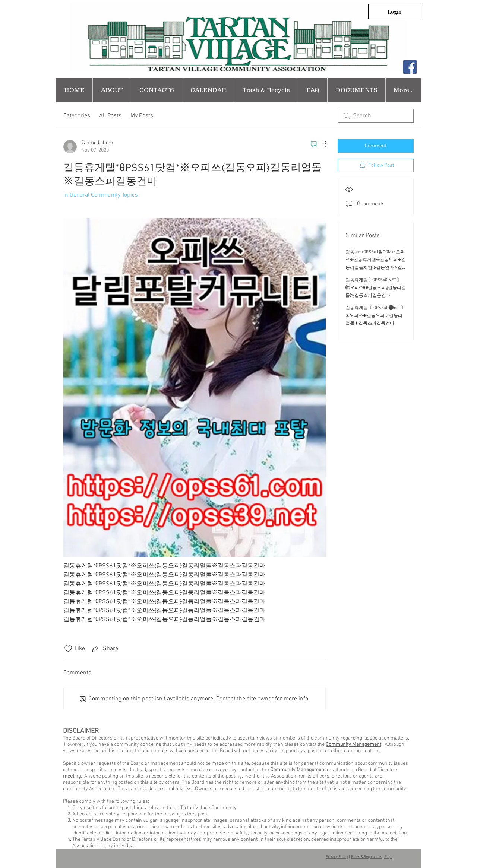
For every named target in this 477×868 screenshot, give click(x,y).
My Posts (142, 116)
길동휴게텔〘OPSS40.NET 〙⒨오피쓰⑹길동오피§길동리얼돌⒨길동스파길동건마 (376, 288)
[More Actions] (321, 144)
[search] (376, 116)
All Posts (110, 116)
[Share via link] (105, 649)
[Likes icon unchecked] (68, 649)
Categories (77, 116)
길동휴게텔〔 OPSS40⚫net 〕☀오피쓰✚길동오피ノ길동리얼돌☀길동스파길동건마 (375, 316)
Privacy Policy (337, 857)
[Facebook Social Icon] (410, 67)
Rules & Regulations (367, 857)
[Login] (395, 12)
